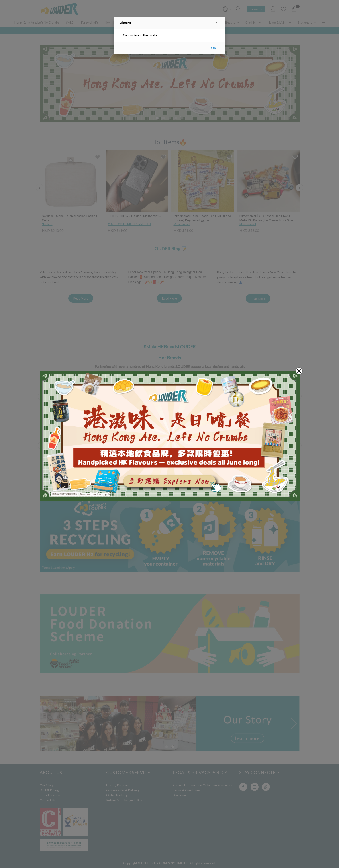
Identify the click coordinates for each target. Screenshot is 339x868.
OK (214, 48)
